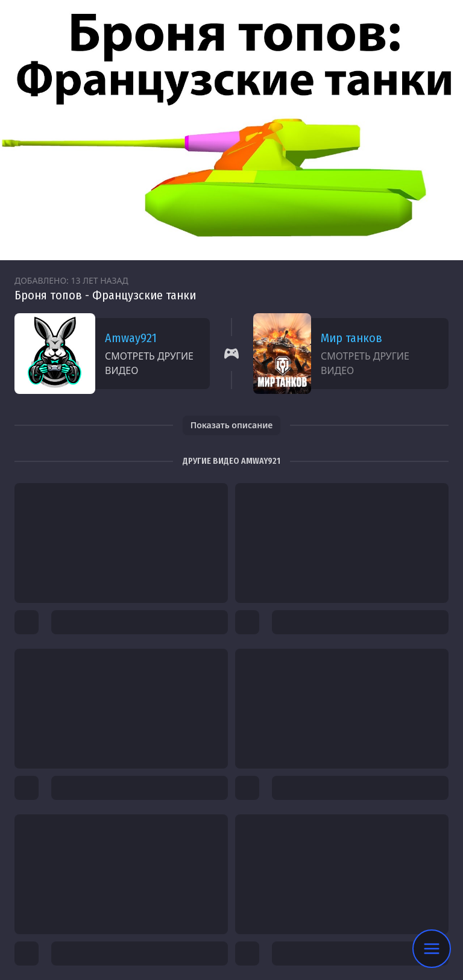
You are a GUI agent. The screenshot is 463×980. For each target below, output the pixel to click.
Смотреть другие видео (149, 363)
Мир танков (351, 338)
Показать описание (232, 425)
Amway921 (131, 338)
